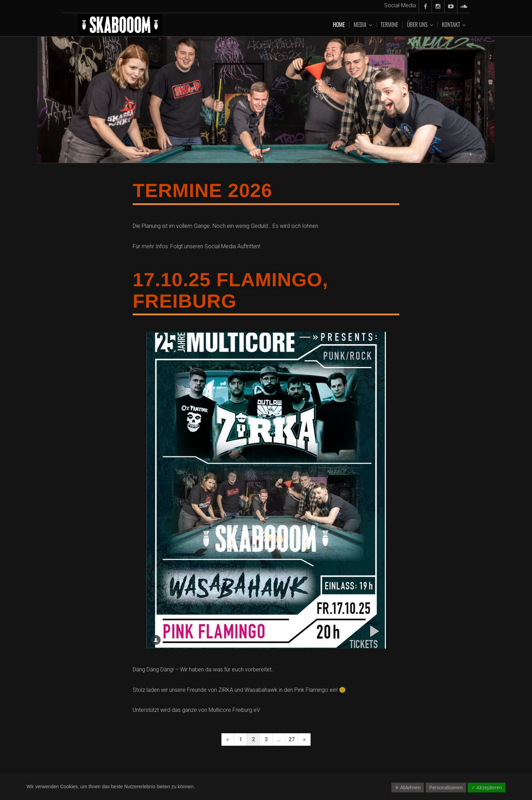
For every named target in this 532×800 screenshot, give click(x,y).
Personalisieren (446, 788)
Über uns (417, 25)
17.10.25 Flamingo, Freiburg (230, 290)
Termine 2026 (202, 190)
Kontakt (451, 25)
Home (339, 25)
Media (360, 25)
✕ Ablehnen (408, 788)
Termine (389, 25)
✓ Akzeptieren (487, 788)
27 (292, 739)
